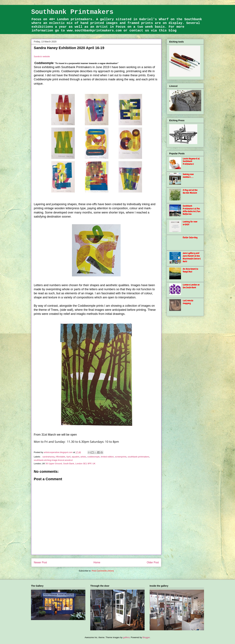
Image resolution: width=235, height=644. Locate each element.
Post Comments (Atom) (103, 571)
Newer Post (40, 562)
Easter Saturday (190, 237)
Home (97, 562)
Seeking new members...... (188, 176)
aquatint (75, 457)
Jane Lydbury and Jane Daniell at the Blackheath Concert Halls (192, 257)
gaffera (126, 637)
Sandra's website (42, 56)
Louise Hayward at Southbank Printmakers (191, 161)
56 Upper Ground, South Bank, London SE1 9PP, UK (70, 464)
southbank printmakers (139, 457)
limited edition (107, 457)
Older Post (153, 562)
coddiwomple (94, 457)
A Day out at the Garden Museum (190, 191)
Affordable (60, 457)
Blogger (146, 637)
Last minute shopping (188, 302)
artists (83, 457)
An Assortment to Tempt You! (190, 270)
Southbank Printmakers (72, 12)
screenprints (121, 457)
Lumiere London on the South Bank (191, 286)
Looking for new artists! (190, 223)
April (68, 457)
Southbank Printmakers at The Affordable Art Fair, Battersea (192, 210)
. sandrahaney (48, 457)
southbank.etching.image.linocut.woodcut (53, 460)
